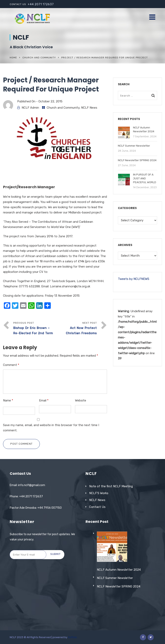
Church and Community (39, 58)
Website (81, 400)
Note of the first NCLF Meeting (111, 486)
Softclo (72, 637)
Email (44, 400)
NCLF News (89, 108)
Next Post (76, 329)
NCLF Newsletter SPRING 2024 (119, 615)
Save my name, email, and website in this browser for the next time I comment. (51, 428)
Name (8, 400)
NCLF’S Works (99, 493)
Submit (56, 554)
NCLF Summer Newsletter (115, 606)
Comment (11, 365)
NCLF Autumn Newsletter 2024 (119, 598)
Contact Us (97, 507)
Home (13, 58)
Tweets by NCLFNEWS (134, 279)
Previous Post (34, 329)
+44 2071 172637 (41, 4)
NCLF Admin (30, 108)
